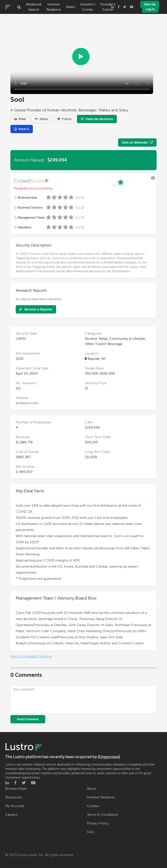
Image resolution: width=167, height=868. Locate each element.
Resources (13, 797)
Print (20, 119)
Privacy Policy (98, 823)
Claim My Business (97, 119)
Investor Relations (54, 7)
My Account (15, 806)
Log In (150, 9)
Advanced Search (34, 7)
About (92, 789)
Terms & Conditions (102, 815)
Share (41, 119)
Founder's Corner (108, 7)
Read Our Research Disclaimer (32, 656)
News (71, 7)
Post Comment (28, 719)
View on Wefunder (137, 142)
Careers (11, 815)
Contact (93, 806)
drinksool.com (27, 403)
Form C (22, 129)
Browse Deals (16, 789)
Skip (80, 198)
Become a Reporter (36, 309)
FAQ (90, 832)
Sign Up (150, 4)
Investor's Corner (88, 7)
